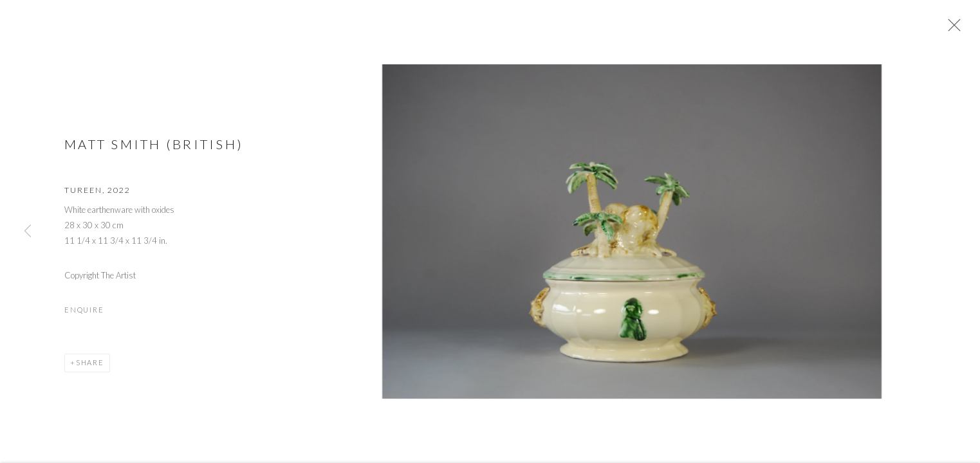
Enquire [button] (84, 313)
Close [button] (952, 29)
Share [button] (90, 366)
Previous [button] (28, 232)
